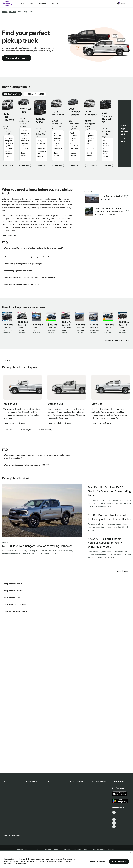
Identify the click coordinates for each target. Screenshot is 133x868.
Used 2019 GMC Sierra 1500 (66, 328)
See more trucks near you (117, 340)
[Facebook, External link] (114, 816)
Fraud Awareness (98, 849)
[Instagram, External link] (114, 823)
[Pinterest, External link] (114, 827)
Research (43, 4)
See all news (124, 571)
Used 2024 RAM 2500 (108, 329)
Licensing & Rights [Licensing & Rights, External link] (81, 849)
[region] (66, 859)
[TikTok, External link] (114, 812)
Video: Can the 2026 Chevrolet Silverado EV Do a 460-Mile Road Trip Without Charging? (109, 211)
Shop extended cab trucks (59, 423)
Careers (67, 849)
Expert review (24, 154)
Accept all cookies (119, 861)
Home (4, 12)
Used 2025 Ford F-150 (8, 329)
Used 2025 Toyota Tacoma (22, 328)
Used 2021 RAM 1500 (37, 329)
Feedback (112, 849)
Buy (23, 4)
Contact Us (37, 849)
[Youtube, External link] (114, 820)
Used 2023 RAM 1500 (52, 329)
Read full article (9, 235)
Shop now (10, 166)
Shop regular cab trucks (14, 423)
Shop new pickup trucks (17, 58)
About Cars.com (23, 849)
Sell (32, 4)
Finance (55, 4)
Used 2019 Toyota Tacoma (123, 328)
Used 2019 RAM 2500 (80, 329)
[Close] (130, 853)
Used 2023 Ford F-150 (94, 329)
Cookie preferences (97, 861)
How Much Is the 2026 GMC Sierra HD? (113, 197)
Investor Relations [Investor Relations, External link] (52, 849)
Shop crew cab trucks (101, 423)
